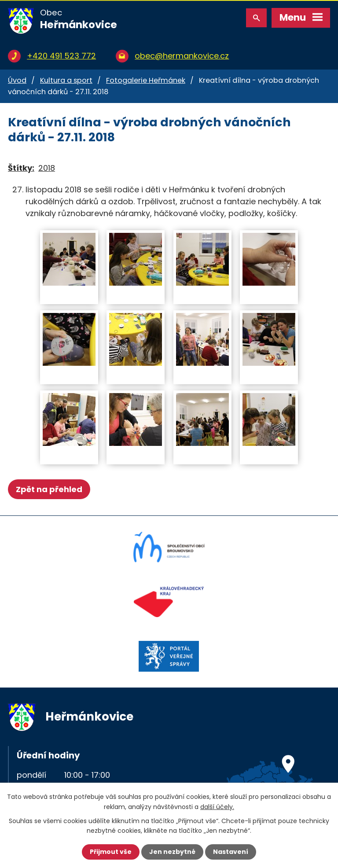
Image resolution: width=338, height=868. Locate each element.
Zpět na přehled (49, 489)
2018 (47, 168)
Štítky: (21, 168)
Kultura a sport (66, 80)
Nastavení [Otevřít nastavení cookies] (231, 852)
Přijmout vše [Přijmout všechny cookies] (111, 852)
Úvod (17, 80)
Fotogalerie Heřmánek (146, 80)
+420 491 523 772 (61, 56)
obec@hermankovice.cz (182, 56)
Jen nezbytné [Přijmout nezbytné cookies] (172, 852)
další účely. (217, 806)
